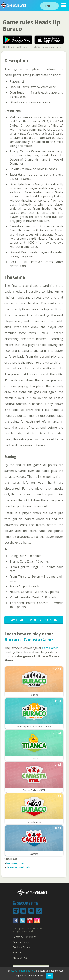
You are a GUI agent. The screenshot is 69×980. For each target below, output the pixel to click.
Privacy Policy (21, 942)
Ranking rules (16, 863)
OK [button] (50, 976)
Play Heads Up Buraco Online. (34, 620)
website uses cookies (23, 971)
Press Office (20, 958)
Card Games (50, 648)
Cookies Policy (21, 947)
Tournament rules (19, 867)
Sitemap (17, 952)
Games (29, 639)
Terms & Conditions (24, 937)
